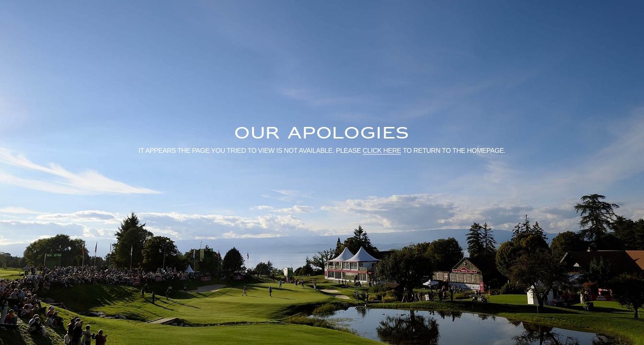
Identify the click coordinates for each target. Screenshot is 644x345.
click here (382, 150)
